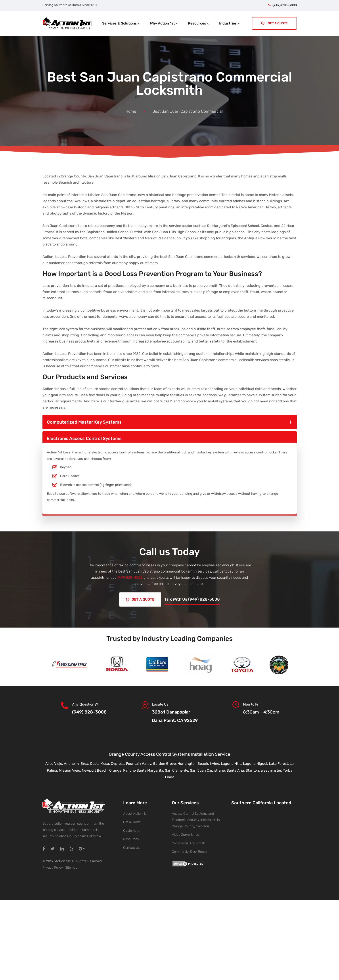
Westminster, (272, 769)
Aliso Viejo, (55, 763)
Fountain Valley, (140, 763)
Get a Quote (132, 821)
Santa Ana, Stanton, (244, 769)
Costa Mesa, (100, 763)
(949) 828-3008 (285, 5)
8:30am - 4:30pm (261, 711)
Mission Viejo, (70, 769)
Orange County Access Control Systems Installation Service (169, 753)
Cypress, (118, 763)
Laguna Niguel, (256, 763)
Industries (230, 23)
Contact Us (131, 847)
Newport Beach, (96, 769)
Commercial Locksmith (189, 842)
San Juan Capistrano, (208, 769)
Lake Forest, (279, 763)
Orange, (116, 769)
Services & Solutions (122, 23)
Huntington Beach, (194, 763)
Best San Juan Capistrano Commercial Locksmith (169, 84)
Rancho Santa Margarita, (144, 769)
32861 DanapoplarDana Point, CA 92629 (175, 715)
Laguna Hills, (232, 763)
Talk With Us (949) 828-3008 (193, 599)
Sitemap (71, 866)
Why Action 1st (165, 23)
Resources (199, 23)
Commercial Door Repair (190, 851)
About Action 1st (135, 813)
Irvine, (215, 763)
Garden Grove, (165, 763)
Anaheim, (72, 763)
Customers (131, 830)
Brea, (85, 763)
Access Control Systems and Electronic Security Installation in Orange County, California (196, 819)
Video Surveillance (185, 833)
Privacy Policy (53, 866)
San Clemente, (177, 769)
